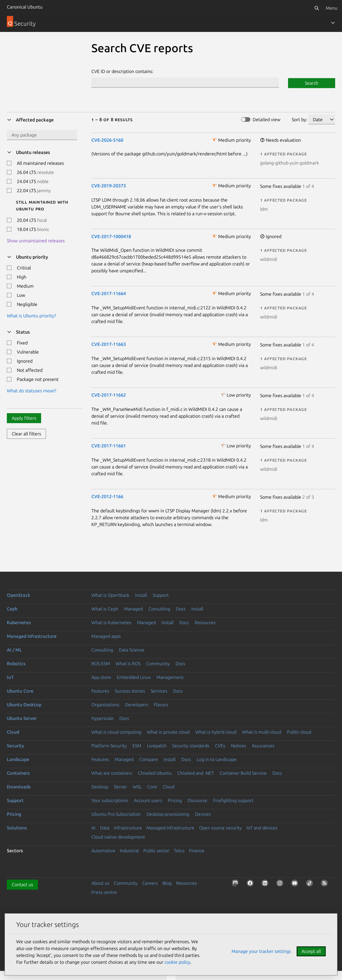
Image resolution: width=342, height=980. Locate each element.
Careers (150, 883)
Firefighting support (233, 800)
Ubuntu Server (22, 718)
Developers (137, 705)
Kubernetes (19, 622)
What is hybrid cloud (216, 732)
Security (15, 746)
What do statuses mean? (32, 391)
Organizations (105, 705)
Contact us (22, 884)
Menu (332, 8)
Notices (239, 746)
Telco (179, 851)
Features (100, 691)
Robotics (16, 664)
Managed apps (106, 636)
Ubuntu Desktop (24, 705)
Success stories (130, 691)
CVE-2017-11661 (109, 446)
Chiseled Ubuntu (155, 773)
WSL (137, 787)
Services (159, 691)
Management (170, 677)
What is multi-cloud (262, 732)
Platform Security (109, 746)
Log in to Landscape (217, 759)
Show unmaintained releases (36, 241)
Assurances (263, 746)
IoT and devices (262, 828)
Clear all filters (26, 434)
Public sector (156, 851)
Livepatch (157, 746)
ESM (137, 746)
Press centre (104, 892)
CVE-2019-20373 (109, 186)
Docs (181, 609)
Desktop (100, 787)
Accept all (311, 951)
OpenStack (19, 595)
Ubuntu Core (20, 691)
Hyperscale (102, 718)
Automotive (103, 851)
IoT (10, 677)
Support (161, 595)
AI (93, 828)
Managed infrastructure (32, 636)
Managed (133, 609)
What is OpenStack (110, 595)
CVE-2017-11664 (109, 293)
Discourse (197, 800)
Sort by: (299, 119)
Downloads (19, 787)
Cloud (13, 732)
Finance (197, 851)
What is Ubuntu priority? (31, 316)
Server (120, 787)
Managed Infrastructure (170, 828)
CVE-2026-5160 (107, 140)
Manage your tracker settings (261, 951)
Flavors (161, 705)
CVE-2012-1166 (107, 496)
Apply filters (24, 418)
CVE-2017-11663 (109, 344)
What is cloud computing (116, 732)
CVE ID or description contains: (122, 71)
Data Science (132, 650)
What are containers (112, 773)
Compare (149, 759)
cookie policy (177, 962)
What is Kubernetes (111, 622)
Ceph (12, 609)
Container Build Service (243, 773)
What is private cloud (168, 732)
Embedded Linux (134, 677)
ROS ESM (101, 664)
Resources (205, 622)
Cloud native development (118, 837)
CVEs (220, 746)
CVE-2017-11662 (109, 395)
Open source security (220, 828)
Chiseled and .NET (196, 773)
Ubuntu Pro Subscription (116, 814)
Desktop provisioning (168, 814)
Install (141, 595)
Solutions (17, 828)
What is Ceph (105, 609)
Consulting (159, 609)
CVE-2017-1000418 (111, 236)
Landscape (18, 759)
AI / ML (14, 650)
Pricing (175, 800)
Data (105, 828)
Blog (167, 883)
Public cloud (299, 732)
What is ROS (128, 664)
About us (100, 883)
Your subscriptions (110, 800)
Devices (203, 814)
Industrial (129, 851)
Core (152, 787)
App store (101, 677)
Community (158, 664)
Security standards (191, 746)
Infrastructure (128, 828)
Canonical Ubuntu (25, 7)
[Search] (317, 8)
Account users (148, 800)
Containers (18, 773)
